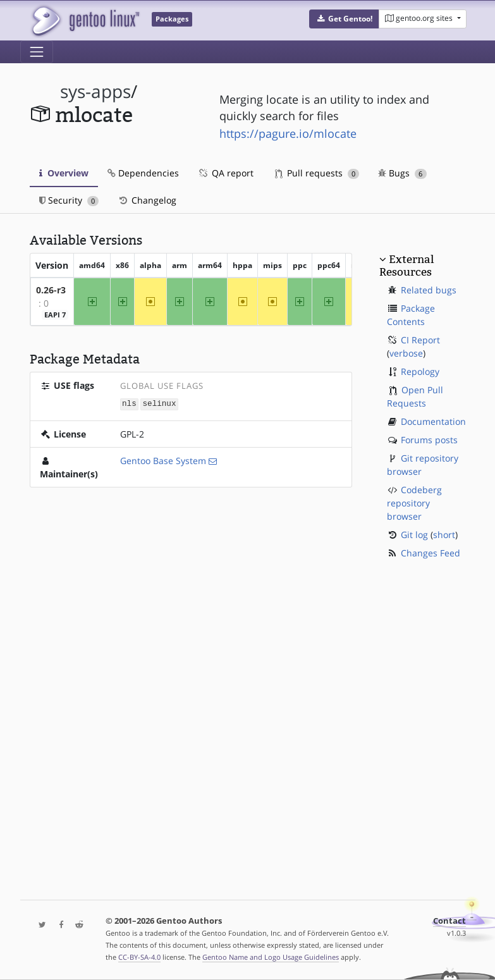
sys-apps (95, 91)
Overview (64, 173)
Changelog (147, 200)
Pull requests (317, 173)
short (444, 535)
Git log (414, 535)
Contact (449, 921)
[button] (344, 19)
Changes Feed (431, 553)
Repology (420, 371)
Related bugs (429, 290)
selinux (160, 404)
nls (129, 404)
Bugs (402, 173)
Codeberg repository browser (414, 503)
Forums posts (429, 440)
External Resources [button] (406, 266)
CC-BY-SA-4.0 (139, 957)
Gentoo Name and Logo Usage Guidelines (271, 957)
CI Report (420, 340)
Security (69, 200)
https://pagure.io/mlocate (288, 133)
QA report (226, 173)
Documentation (433, 421)
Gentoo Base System (163, 460)
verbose (406, 353)
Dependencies (143, 173)
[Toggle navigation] (37, 52)
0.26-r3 (51, 290)
